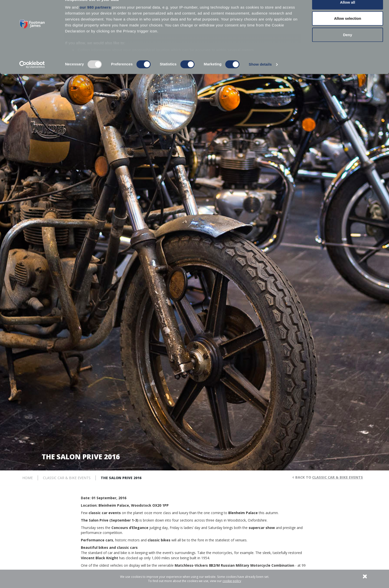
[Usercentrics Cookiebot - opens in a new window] (32, 75)
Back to (329, 477)
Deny (348, 46)
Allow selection (347, 29)
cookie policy (232, 581)
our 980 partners (95, 18)
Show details (260, 75)
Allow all (348, 13)
